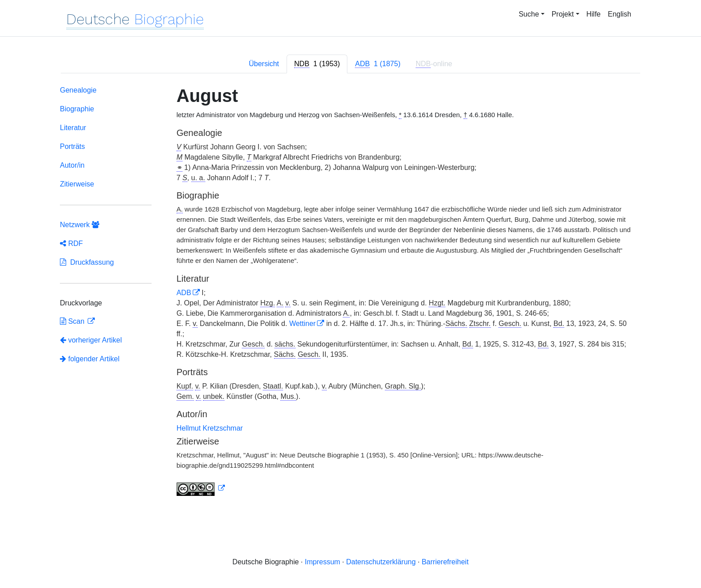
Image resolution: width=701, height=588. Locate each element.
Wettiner (302, 324)
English (620, 14)
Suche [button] (529, 14)
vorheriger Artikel (91, 340)
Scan (73, 321)
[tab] (317, 64)
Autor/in (72, 165)
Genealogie (78, 90)
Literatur (73, 128)
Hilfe (594, 14)
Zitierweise (77, 184)
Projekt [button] (563, 14)
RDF (71, 243)
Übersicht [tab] (264, 64)
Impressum (323, 562)
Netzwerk (80, 225)
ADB (184, 293)
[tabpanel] (350, 293)
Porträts (72, 146)
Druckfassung (87, 262)
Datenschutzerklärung (381, 562)
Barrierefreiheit (445, 562)
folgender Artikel (90, 359)
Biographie (77, 109)
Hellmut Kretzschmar (210, 428)
